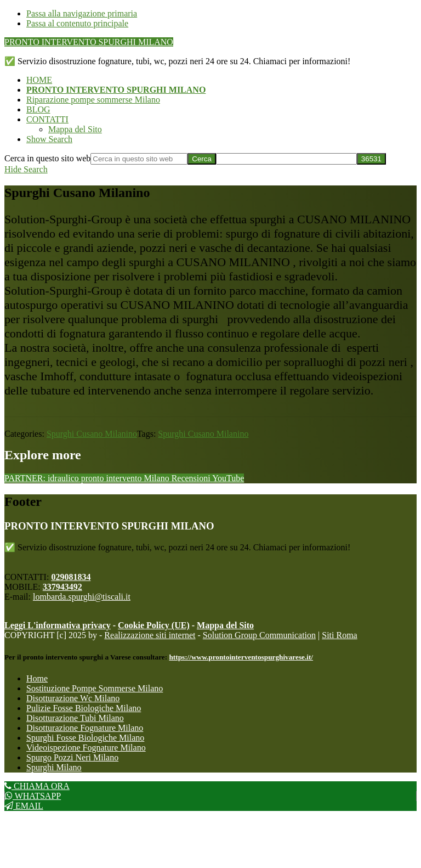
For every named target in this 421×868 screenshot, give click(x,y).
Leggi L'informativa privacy (58, 625)
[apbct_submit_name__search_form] (371, 159)
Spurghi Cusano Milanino (92, 434)
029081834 (71, 577)
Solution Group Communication (259, 635)
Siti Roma (339, 635)
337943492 (62, 587)
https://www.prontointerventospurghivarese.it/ (241, 657)
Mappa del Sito (225, 625)
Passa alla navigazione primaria (82, 13)
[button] (49, 139)
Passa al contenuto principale (77, 23)
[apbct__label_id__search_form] (286, 159)
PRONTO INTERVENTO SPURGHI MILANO (89, 42)
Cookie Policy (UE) (154, 625)
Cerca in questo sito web (47, 158)
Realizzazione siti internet (150, 635)
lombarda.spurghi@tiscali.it (82, 597)
